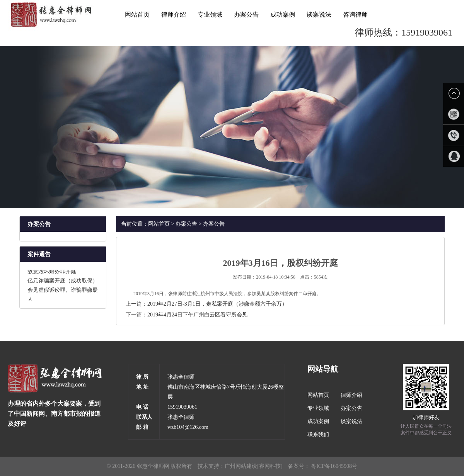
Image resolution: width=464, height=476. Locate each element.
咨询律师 (355, 14)
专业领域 (210, 14)
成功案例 (283, 14)
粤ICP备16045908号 (334, 466)
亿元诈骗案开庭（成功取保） (63, 282)
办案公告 (246, 14)
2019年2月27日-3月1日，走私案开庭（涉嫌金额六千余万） (217, 304)
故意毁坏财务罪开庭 (52, 273)
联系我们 (318, 434)
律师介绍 (174, 14)
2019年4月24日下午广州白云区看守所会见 (197, 315)
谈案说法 (319, 14)
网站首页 (137, 14)
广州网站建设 (241, 466)
